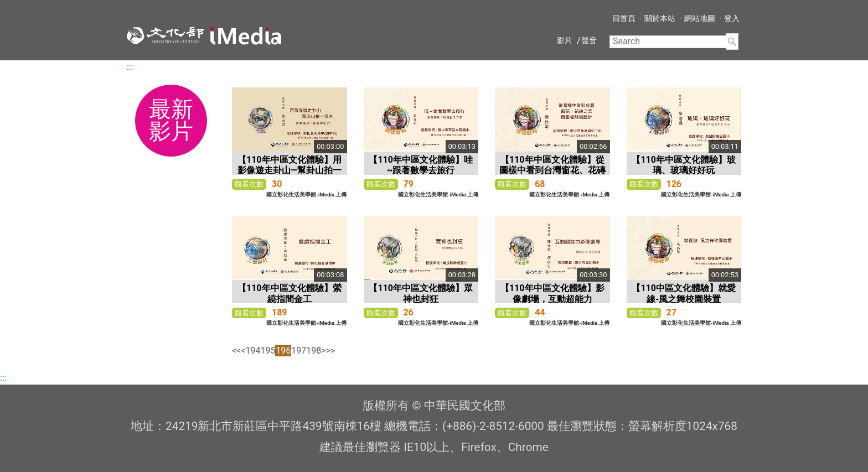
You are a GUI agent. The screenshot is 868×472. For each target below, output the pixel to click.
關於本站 (660, 18)
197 (299, 351)
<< (236, 351)
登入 (732, 18)
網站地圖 (700, 18)
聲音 (589, 40)
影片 (565, 40)
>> (331, 351)
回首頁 (624, 18)
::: (130, 67)
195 (268, 351)
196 (283, 351)
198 (314, 351)
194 (253, 351)
